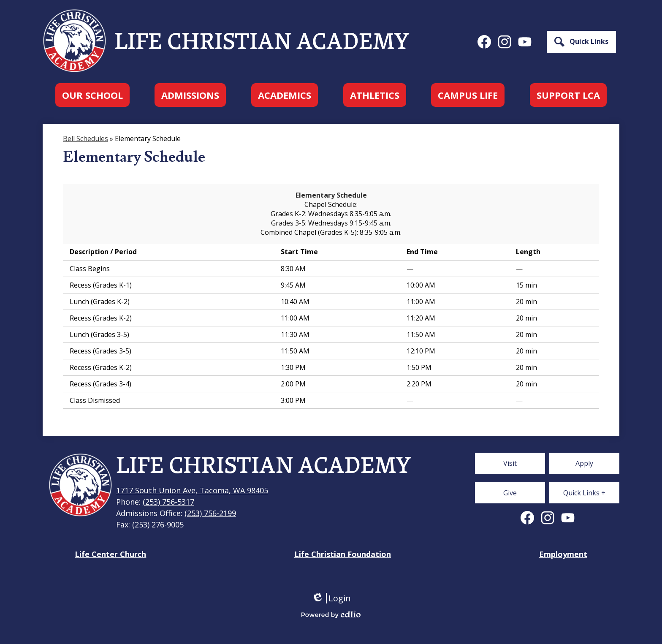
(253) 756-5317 (168, 502)
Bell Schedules (85, 139)
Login (331, 598)
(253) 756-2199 (210, 513)
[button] (92, 95)
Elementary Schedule (331, 195)
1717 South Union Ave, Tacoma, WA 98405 (192, 490)
